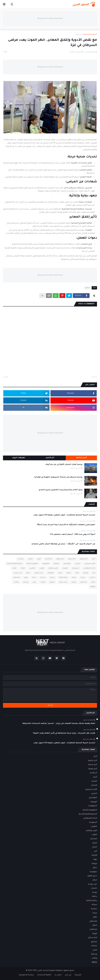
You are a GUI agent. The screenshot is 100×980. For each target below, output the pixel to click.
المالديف (32, 568)
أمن (94, 573)
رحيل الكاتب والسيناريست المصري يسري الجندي (61, 490)
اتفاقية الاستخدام (44, 975)
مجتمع (79, 35)
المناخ (14, 568)
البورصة (56, 564)
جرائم (28, 573)
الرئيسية (78, 975)
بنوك (77, 573)
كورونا (74, 582)
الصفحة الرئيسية (90, 35)
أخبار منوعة (60, 559)
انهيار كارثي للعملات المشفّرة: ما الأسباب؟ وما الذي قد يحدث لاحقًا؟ (66, 525)
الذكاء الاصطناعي (89, 568)
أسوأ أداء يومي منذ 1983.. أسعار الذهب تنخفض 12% (73, 535)
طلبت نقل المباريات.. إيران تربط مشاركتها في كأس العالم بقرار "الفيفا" (64, 733)
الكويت (42, 568)
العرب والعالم (53, 568)
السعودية (76, 568)
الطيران (65, 568)
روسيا (83, 578)
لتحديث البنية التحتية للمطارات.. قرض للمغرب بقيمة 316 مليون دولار (64, 515)
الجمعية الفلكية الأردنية (15, 564)
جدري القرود (39, 573)
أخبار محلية (72, 559)
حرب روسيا (18, 573)
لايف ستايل (63, 582)
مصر (34, 582)
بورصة (69, 573)
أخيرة (39, 559)
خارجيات (92, 578)
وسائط (26, 582)
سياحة (52, 578)
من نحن (68, 975)
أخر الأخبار (49, 559)
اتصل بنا (58, 975)
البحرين (78, 564)
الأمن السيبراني (90, 564)
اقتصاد (30, 559)
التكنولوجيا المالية (32, 564)
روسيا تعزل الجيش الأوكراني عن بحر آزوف (64, 465)
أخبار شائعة (81, 458)
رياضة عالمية (63, 578)
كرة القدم (84, 582)
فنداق (93, 582)
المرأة (23, 568)
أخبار (94, 559)
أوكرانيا (86, 573)
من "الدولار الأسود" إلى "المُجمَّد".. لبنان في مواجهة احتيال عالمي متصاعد (63, 544)
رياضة (74, 578)
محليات (43, 582)
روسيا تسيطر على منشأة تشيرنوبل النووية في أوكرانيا (58, 477)
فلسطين (17, 578)
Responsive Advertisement (50, 19)
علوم (26, 578)
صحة (34, 578)
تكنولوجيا (51, 573)
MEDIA (93, 587)
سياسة (43, 578)
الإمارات (21, 559)
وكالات (16, 582)
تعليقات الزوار (19, 458)
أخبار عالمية (84, 559)
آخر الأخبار (50, 458)
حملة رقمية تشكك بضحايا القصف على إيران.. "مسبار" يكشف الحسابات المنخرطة (59, 724)
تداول (60, 573)
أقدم (6, 377)
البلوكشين (67, 564)
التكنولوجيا (46, 564)
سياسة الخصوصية (26, 975)
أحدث (93, 377)
